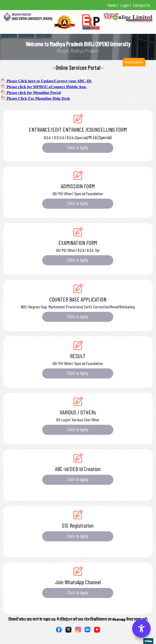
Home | (113, 5)
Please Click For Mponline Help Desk (38, 98)
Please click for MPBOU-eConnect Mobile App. (47, 87)
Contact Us (141, 5)
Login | (125, 5)
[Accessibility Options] (141, 628)
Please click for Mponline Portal (34, 93)
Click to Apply (78, 147)
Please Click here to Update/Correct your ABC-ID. (49, 81)
